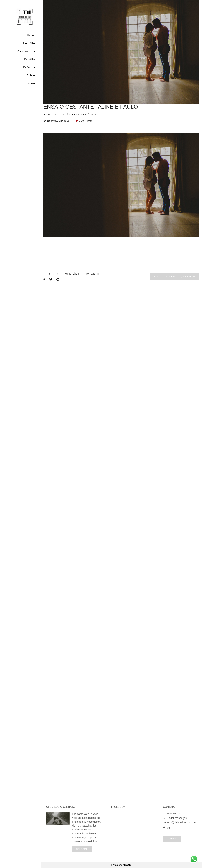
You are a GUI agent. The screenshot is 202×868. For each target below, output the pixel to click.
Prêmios (29, 67)
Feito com (121, 865)
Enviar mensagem (177, 818)
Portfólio (29, 43)
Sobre (31, 75)
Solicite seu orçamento (175, 276)
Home (31, 35)
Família (30, 59)
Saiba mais (82, 849)
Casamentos (26, 51)
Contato (29, 83)
